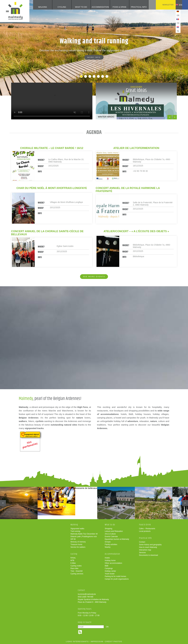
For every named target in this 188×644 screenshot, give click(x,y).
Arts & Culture (110, 534)
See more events (94, 277)
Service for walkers (78, 547)
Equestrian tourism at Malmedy (117, 539)
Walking (38, 7)
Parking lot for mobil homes (115, 576)
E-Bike (73, 563)
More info (94, 57)
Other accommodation (113, 563)
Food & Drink (115, 7)
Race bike (74, 568)
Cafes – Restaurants (147, 529)
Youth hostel (110, 574)
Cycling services (77, 574)
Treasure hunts (76, 544)
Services (142, 553)
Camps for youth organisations (117, 579)
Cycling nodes (76, 566)
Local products (145, 531)
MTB (72, 560)
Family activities (111, 544)
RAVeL (73, 558)
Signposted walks (77, 529)
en (177, 5)
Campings (109, 568)
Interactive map (145, 550)
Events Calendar (111, 537)
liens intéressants (77, 642)
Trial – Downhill (77, 571)
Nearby (108, 547)
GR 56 (73, 539)
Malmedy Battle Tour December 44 (84, 534)
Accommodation (96, 7)
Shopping (108, 529)
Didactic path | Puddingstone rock (84, 537)
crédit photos (114, 642)
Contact (142, 542)
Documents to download (149, 555)
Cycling (57, 7)
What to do (77, 7)
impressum (97, 642)
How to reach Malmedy (148, 547)
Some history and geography (150, 545)
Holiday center (110, 571)
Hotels (107, 558)
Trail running (75, 531)
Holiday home (110, 560)
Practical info (134, 7)
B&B (106, 566)
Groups (108, 542)
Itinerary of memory (78, 542)
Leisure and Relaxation (114, 531)
